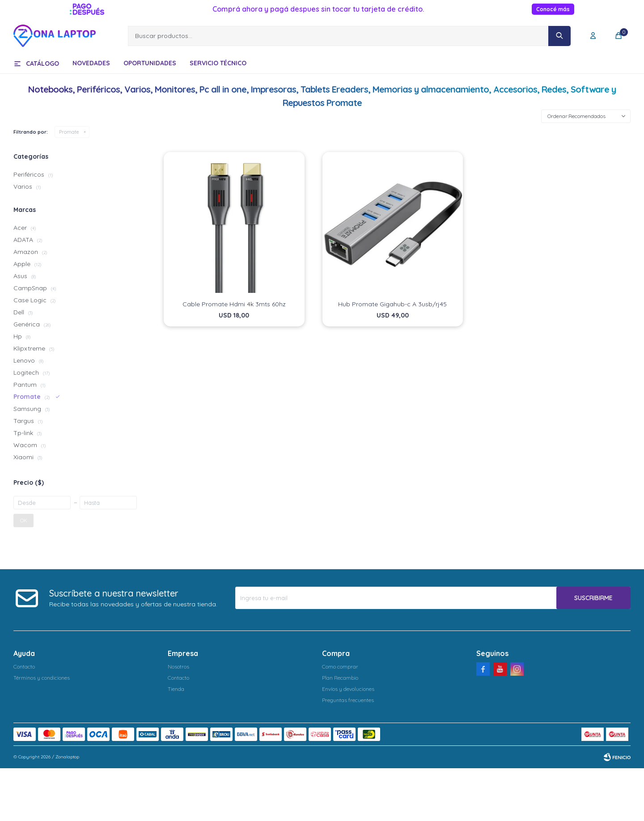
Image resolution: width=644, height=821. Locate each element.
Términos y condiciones (42, 678)
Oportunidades (150, 63)
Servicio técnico (218, 63)
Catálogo (42, 63)
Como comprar (340, 667)
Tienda (176, 689)
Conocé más (553, 9)
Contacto (24, 667)
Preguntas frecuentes (348, 700)
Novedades (91, 63)
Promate (69, 132)
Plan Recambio (340, 678)
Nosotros (178, 667)
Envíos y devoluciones (348, 689)
